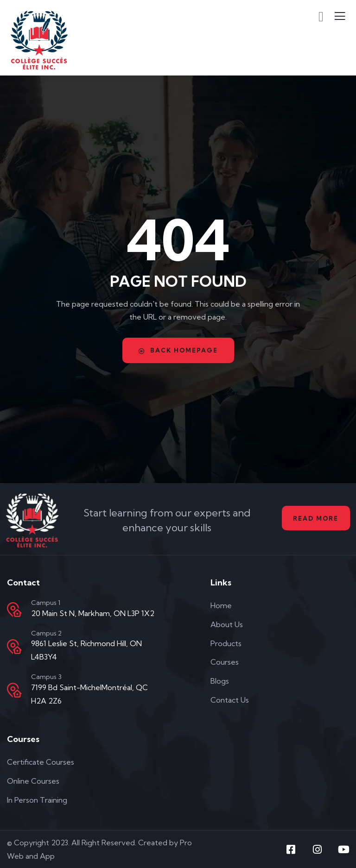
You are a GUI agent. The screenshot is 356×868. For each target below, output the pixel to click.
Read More (315, 518)
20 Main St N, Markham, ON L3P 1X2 (93, 613)
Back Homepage (178, 350)
